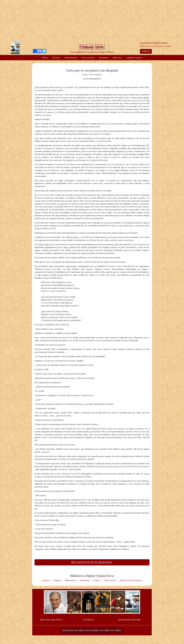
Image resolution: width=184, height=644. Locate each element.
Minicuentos (70, 580)
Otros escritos (88, 58)
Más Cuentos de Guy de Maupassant (92, 562)
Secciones (104, 58)
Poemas (57, 580)
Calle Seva (117, 58)
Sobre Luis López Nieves (51, 620)
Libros (45, 58)
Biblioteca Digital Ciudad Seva (92, 576)
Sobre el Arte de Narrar (131, 580)
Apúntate (146, 51)
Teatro (97, 580)
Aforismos (85, 580)
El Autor (56, 58)
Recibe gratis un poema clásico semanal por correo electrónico (92, 630)
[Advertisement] (92, 20)
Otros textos (110, 580)
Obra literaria (71, 58)
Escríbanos (89, 620)
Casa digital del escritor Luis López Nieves (92, 52)
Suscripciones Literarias (129, 620)
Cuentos (46, 580)
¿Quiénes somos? (134, 58)
